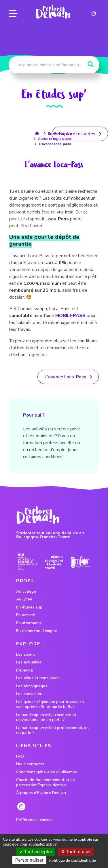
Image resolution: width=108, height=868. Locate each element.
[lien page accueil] (53, 12)
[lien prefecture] (28, 562)
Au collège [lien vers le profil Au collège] (26, 592)
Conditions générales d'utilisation (47, 772)
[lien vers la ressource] (68, 377)
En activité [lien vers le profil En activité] (26, 615)
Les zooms (26, 655)
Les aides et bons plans (38, 678)
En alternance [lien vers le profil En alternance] (29, 623)
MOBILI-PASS (70, 316)
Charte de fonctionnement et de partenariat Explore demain (46, 782)
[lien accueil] (38, 133)
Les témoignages (32, 686)
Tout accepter (36, 852)
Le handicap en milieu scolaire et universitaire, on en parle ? (46, 717)
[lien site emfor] (80, 562)
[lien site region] (54, 562)
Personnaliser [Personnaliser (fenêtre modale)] (29, 860)
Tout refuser (76, 852)
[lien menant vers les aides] (80, 134)
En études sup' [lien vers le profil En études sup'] (30, 607)
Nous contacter (30, 764)
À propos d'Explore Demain (41, 793)
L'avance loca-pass (55, 144)
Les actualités (29, 662)
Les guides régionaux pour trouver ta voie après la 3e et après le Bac (50, 704)
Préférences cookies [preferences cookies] (35, 820)
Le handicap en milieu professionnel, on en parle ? (52, 730)
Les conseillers (30, 694)
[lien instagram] (94, 14)
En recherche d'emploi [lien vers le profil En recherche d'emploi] (36, 631)
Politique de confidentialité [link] (73, 860)
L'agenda (24, 670)
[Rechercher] (91, 64)
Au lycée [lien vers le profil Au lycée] (24, 599)
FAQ (20, 756)
